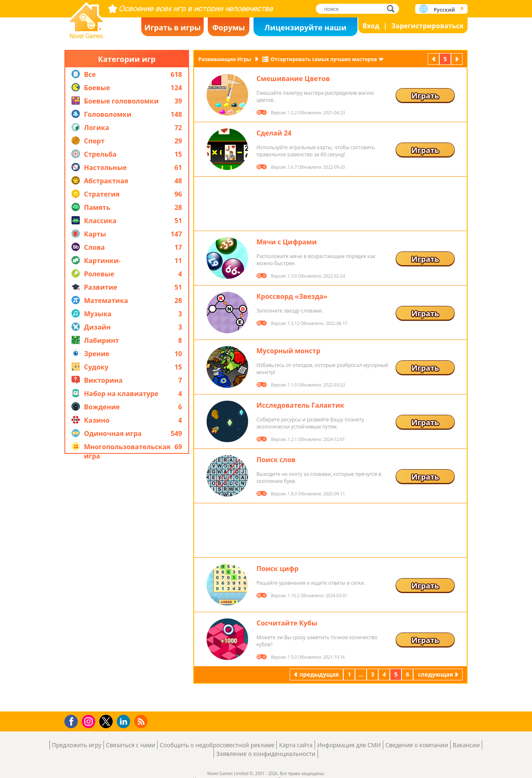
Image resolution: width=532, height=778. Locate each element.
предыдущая (434, 59)
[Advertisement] (127, 583)
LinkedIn (125, 722)
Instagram (90, 721)
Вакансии (466, 745)
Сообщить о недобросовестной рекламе (217, 745)
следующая (458, 59)
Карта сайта (296, 745)
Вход (371, 26)
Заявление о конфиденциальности (266, 754)
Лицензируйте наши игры (305, 29)
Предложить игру (77, 745)
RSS (142, 721)
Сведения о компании (417, 745)
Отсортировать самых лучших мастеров (324, 59)
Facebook (73, 720)
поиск (393, 9)
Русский (444, 10)
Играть (425, 96)
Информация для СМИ (349, 745)
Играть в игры (172, 27)
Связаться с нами (131, 745)
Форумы (229, 27)
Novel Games (86, 18)
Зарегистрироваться (427, 26)
